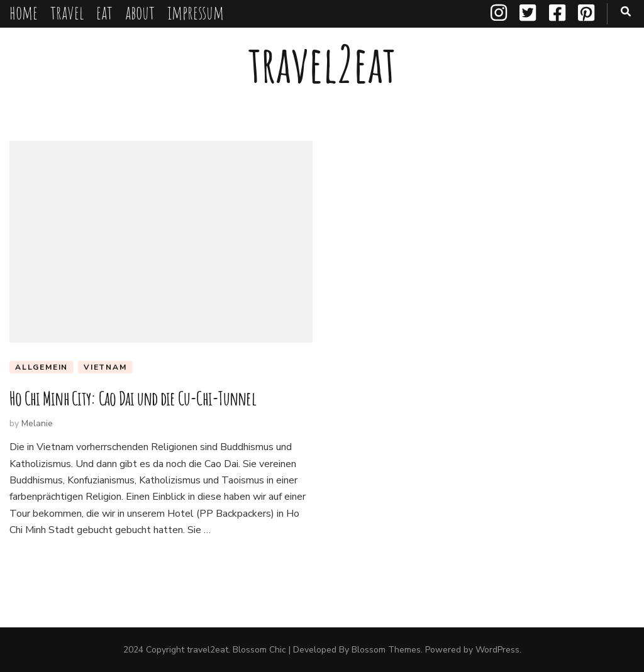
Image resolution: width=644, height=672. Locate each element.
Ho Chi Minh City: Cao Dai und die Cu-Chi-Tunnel (133, 398)
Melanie (37, 423)
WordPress (497, 650)
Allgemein (42, 367)
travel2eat (322, 64)
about (140, 12)
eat (104, 12)
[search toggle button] (626, 12)
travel (67, 12)
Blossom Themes (386, 650)
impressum (196, 12)
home (24, 12)
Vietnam (105, 367)
